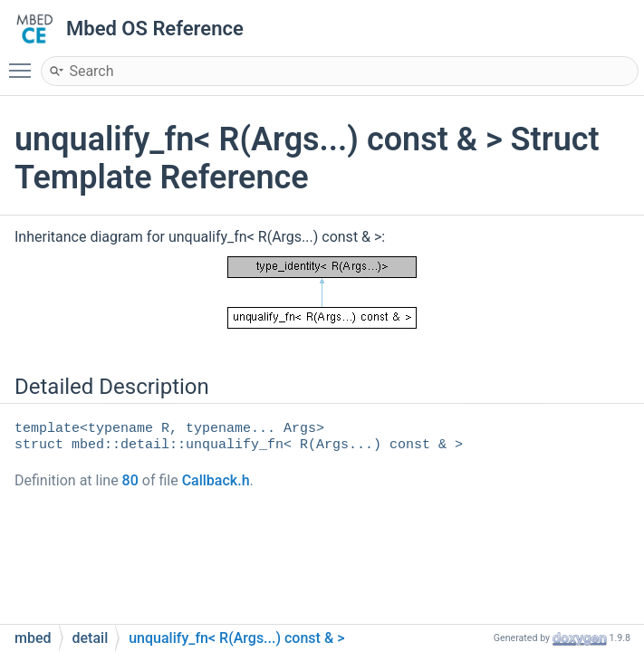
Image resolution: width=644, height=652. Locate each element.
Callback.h (216, 480)
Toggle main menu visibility (24, 62)
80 (130, 480)
